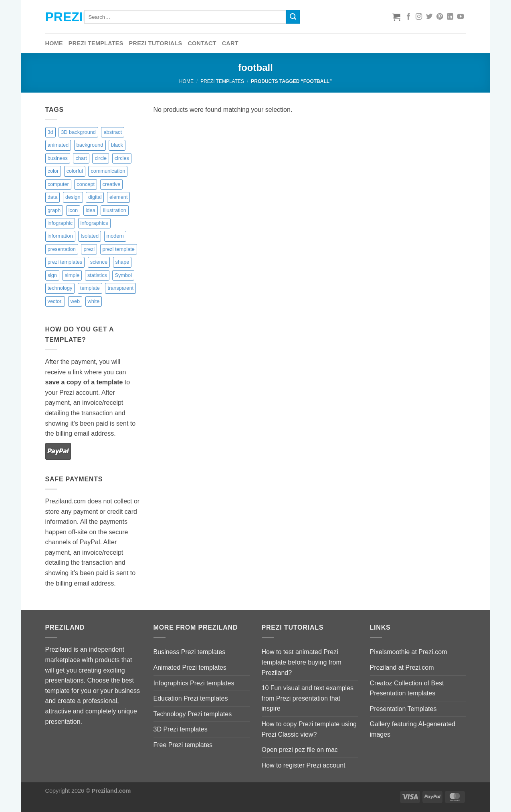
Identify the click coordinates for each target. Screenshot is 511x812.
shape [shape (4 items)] (122, 262)
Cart (230, 43)
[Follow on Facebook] (408, 17)
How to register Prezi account (304, 765)
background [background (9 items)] (90, 145)
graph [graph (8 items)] (54, 210)
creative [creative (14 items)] (112, 184)
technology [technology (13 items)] (60, 288)
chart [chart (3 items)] (81, 158)
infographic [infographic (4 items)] (60, 223)
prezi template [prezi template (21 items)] (119, 249)
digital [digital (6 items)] (95, 197)
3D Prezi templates (181, 729)
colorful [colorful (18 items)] (75, 171)
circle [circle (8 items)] (101, 158)
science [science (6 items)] (99, 262)
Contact (202, 43)
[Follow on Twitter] (429, 17)
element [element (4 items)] (119, 197)
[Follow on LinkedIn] (450, 17)
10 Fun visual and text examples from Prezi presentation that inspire (308, 698)
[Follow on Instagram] (419, 17)
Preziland (59, 17)
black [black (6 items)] (117, 145)
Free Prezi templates (183, 745)
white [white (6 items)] (94, 301)
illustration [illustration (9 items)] (115, 210)
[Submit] (293, 17)
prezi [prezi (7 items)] (89, 249)
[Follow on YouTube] (461, 17)
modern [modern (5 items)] (115, 236)
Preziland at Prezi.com (402, 668)
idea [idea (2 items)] (91, 210)
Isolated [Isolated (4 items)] (90, 236)
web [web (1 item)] (75, 301)
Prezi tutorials (156, 43)
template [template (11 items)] (90, 288)
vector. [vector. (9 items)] (55, 301)
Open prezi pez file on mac (300, 750)
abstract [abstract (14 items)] (113, 132)
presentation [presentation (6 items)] (62, 249)
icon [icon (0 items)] (73, 210)
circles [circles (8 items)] (122, 158)
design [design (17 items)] (73, 197)
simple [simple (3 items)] (72, 275)
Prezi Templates (96, 43)
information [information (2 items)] (60, 236)
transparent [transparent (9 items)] (120, 288)
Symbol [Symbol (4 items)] (123, 275)
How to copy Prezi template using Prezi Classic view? (309, 729)
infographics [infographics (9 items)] (94, 223)
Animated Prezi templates (190, 668)
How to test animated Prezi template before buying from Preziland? (302, 662)
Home (54, 43)
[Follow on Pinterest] (440, 17)
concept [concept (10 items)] (86, 184)
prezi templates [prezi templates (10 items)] (65, 262)
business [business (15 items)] (58, 158)
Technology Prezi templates (193, 714)
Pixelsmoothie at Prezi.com (409, 652)
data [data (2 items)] (53, 197)
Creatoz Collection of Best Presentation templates (407, 688)
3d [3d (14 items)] (50, 132)
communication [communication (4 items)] (108, 171)
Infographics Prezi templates (194, 683)
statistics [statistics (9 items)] (97, 275)
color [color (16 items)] (53, 171)
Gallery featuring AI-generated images (413, 729)
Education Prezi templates (191, 698)
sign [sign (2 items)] (52, 275)
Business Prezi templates (190, 652)
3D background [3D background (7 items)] (78, 132)
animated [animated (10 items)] (58, 145)
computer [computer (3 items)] (58, 184)
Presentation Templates (403, 709)
